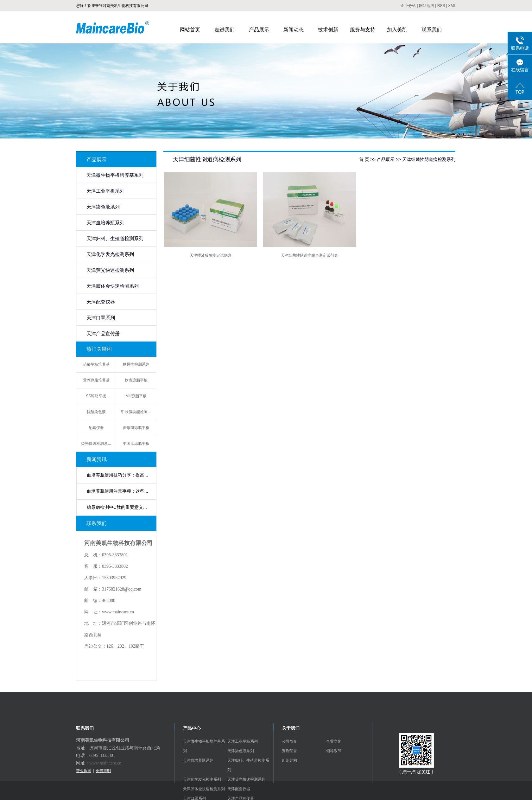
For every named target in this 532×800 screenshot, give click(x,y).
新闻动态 (294, 30)
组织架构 (289, 760)
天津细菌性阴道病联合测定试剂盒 (309, 255)
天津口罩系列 (101, 318)
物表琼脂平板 (136, 380)
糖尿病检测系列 (136, 364)
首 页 (364, 159)
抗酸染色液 (96, 412)
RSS (441, 6)
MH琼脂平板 (136, 396)
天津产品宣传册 (103, 334)
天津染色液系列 (103, 207)
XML (452, 6)
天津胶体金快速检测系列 (113, 286)
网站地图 (427, 6)
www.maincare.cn (105, 763)
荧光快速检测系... (96, 444)
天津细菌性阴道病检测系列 (429, 159)
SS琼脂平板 (96, 396)
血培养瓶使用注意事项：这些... (117, 491)
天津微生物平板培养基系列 (115, 175)
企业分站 (408, 6)
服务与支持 (363, 30)
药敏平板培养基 (96, 364)
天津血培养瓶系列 (105, 223)
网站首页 (190, 30)
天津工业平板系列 (105, 191)
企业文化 (334, 741)
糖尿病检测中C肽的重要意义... (117, 507)
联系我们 (432, 30)
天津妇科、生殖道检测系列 (115, 239)
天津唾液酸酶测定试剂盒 (211, 255)
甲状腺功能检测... (136, 412)
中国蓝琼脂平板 (136, 444)
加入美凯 (397, 30)
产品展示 (259, 30)
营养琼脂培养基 (96, 380)
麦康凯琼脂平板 (136, 428)
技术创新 (328, 30)
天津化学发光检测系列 (110, 254)
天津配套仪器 (101, 302)
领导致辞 (334, 751)
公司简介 (289, 741)
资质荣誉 (289, 751)
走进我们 (225, 30)
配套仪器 (96, 428)
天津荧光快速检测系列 (110, 270)
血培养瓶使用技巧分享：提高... (117, 475)
